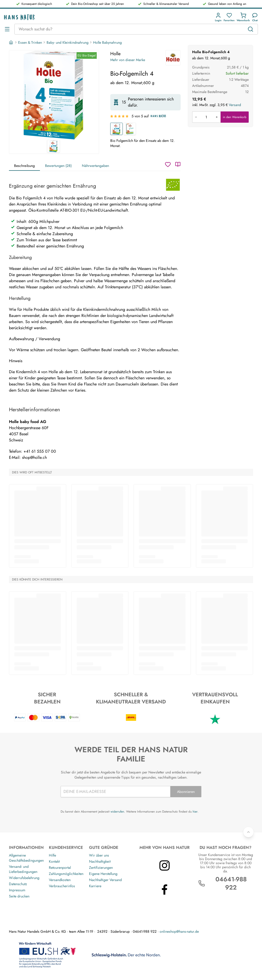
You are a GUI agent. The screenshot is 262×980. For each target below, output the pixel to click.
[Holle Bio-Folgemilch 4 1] (54, 95)
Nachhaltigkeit (100, 861)
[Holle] (173, 58)
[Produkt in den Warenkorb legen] (206, 117)
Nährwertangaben (95, 166)
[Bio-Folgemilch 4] (116, 129)
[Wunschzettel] (168, 164)
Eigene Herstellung (103, 874)
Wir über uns (99, 855)
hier (195, 812)
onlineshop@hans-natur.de (179, 931)
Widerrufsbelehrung (24, 878)
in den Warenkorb (235, 117)
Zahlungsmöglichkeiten (66, 874)
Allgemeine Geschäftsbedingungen (26, 858)
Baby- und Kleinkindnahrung (68, 42)
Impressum (17, 890)
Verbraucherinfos (62, 886)
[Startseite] (12, 42)
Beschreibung (24, 166)
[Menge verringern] (196, 117)
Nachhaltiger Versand (105, 880)
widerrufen (117, 812)
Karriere (95, 886)
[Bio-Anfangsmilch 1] (130, 129)
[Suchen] (250, 29)
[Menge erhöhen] (217, 117)
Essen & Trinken (30, 42)
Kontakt (54, 861)
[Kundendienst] (255, 17)
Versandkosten (60, 880)
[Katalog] (178, 164)
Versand (235, 105)
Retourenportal (60, 868)
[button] (218, 17)
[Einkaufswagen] (243, 17)
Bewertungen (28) (58, 166)
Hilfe (52, 855)
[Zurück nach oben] (248, 832)
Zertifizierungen (101, 868)
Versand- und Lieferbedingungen (23, 869)
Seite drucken (19, 896)
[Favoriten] (229, 17)
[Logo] (19, 17)
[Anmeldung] (218, 17)
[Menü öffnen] (7, 29)
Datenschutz (18, 884)
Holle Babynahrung (107, 42)
